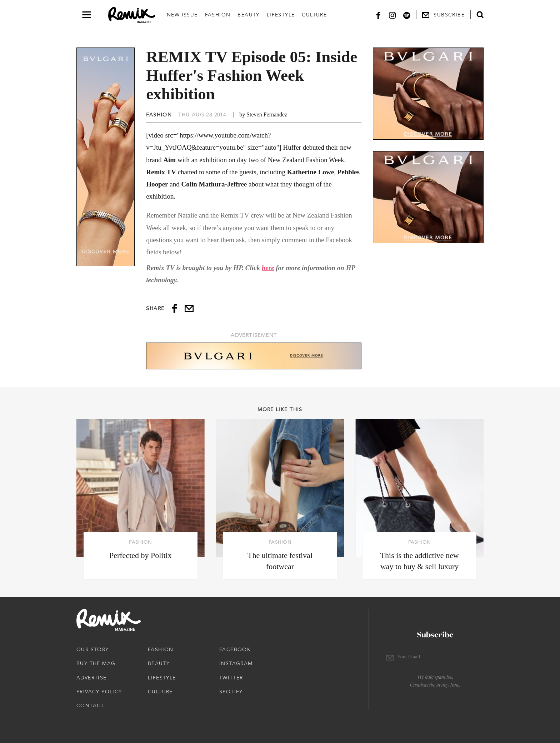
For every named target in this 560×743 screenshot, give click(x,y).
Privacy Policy (99, 692)
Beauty (248, 15)
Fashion (218, 15)
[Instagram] (392, 15)
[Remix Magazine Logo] (132, 15)
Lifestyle (281, 15)
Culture (314, 15)
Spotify (231, 692)
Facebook (235, 649)
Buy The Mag (96, 663)
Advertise (92, 678)
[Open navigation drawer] (87, 15)
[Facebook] (378, 15)
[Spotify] (407, 15)
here (268, 268)
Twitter (231, 678)
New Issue (182, 15)
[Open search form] (480, 15)
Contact (90, 705)
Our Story (93, 649)
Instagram (236, 663)
